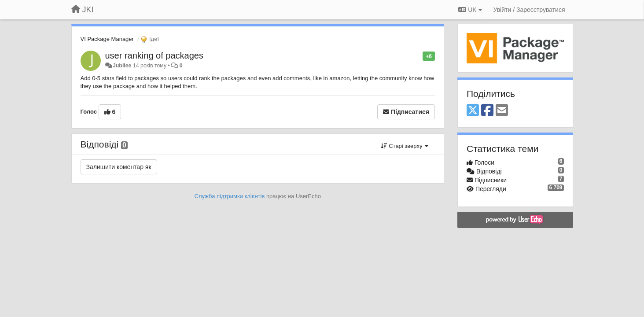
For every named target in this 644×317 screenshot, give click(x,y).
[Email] (502, 111)
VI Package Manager (107, 39)
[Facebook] (487, 111)
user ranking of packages (154, 55)
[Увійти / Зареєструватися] (529, 10)
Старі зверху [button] (405, 146)
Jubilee (122, 66)
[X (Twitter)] (473, 111)
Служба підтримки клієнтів (230, 196)
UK (470, 10)
